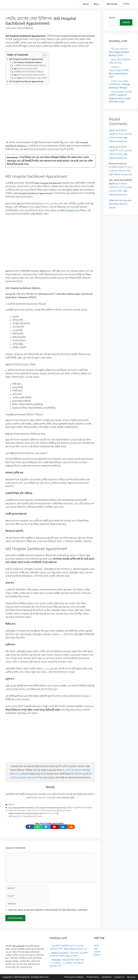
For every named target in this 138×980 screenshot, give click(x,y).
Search (112, 18)
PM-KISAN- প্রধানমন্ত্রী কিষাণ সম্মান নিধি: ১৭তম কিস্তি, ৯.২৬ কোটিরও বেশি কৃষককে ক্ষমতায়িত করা (67, 963)
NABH (71, 211)
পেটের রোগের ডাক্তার (17, 811)
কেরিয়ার (97, 952)
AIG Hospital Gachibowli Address (28, 62)
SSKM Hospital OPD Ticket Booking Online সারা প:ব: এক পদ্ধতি (34, 814)
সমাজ (96, 946)
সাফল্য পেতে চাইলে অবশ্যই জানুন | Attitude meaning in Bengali (119, 84)
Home (86, 4)
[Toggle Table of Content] (43, 55)
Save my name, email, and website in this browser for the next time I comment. (48, 910)
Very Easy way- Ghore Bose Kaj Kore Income (120, 204)
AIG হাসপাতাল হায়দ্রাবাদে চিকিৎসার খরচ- (30, 75)
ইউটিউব (126, 4)
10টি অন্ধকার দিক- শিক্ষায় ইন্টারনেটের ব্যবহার (25, 816)
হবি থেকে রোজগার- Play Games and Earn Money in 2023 (119, 52)
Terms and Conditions (74, 977)
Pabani (112, 130)
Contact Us (119, 977)
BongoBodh (24, 977)
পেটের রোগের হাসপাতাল (36, 811)
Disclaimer (107, 977)
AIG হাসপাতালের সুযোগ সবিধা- (26, 69)
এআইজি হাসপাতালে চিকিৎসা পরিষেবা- (29, 72)
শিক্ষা (96, 949)
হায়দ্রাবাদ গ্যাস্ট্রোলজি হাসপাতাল (58, 811)
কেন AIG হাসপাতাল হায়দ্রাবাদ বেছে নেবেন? (30, 78)
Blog (99, 4)
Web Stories (112, 4)
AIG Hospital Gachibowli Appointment (26, 59)
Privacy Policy (93, 977)
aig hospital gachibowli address (21, 808)
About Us (131, 977)
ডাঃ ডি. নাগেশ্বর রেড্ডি (53, 204)
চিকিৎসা (11, 805)
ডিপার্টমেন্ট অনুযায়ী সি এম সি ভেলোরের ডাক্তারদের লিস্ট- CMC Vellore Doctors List (121, 171)
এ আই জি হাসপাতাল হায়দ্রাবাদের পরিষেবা (30, 66)
